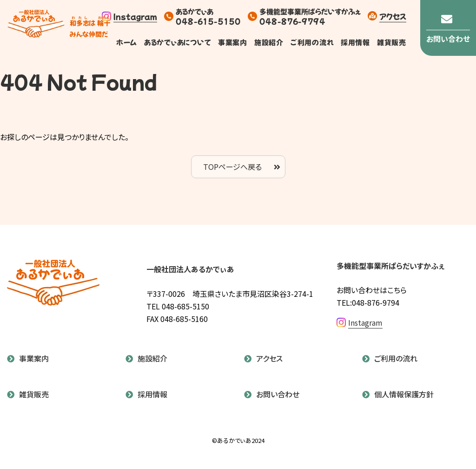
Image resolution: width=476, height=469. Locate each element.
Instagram (129, 16)
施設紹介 (268, 42)
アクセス (393, 16)
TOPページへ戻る (232, 167)
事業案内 (232, 42)
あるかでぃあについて (178, 42)
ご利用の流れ (312, 42)
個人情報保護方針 (404, 394)
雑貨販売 (392, 42)
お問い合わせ (278, 394)
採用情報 (355, 42)
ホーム (127, 42)
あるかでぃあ (36, 28)
